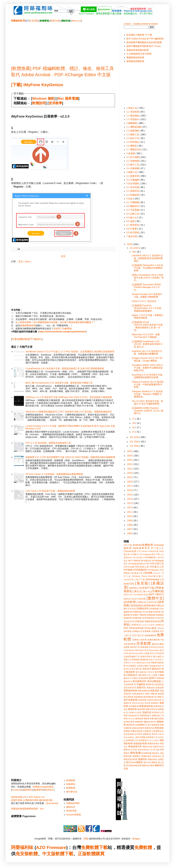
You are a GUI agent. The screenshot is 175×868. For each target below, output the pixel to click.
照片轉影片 (159, 697)
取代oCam (134, 653)
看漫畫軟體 (134, 706)
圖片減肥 (157, 657)
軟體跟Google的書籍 (43, 787)
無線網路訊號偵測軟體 (144, 697)
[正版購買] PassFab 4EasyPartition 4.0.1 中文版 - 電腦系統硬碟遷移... (147, 308)
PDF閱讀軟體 (140, 570)
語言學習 (138, 734)
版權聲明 (38, 790)
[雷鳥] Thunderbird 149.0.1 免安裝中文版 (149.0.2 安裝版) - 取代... (148, 278)
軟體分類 (55, 21)
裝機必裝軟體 (136, 731)
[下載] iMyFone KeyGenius (37, 85)
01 (134, 432)
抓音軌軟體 (143, 678)
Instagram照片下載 (151, 554)
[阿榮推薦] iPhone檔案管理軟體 (147, 612)
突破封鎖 (147, 712)
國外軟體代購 (46, 800)
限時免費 (135, 753)
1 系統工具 (132, 108)
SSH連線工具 (136, 573)
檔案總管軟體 (130, 691)
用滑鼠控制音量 (154, 700)
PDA (148, 564)
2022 (130, 464)
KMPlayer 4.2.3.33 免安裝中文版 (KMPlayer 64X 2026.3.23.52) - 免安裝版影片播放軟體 (69, 397)
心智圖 (154, 675)
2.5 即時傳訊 (133, 142)
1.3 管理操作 (133, 119)
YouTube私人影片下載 (134, 579)
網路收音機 (149, 719)
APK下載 (128, 545)
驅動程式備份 (148, 765)
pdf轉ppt (136, 631)
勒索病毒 (144, 647)
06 (134, 423)
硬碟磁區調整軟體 (135, 61)
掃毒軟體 (160, 678)
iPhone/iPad (136, 628)
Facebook (17, 790)
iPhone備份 (151, 628)
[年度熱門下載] (147, 588)
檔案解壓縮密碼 (28, 325)
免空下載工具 (138, 635)
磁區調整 (141, 709)
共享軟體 (144, 643)
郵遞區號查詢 (153, 744)
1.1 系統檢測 (133, 112)
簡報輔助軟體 (134, 716)
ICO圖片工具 (136, 554)
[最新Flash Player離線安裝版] (136, 595)
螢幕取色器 (149, 728)
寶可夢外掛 (137, 669)
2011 (130, 512)
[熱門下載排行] (156, 594)
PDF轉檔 (128, 570)
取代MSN (140, 650)
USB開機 (147, 573)
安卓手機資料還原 (139, 663)
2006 (130, 533)
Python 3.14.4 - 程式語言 (144, 301)
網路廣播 (139, 719)
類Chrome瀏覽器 (135, 762)
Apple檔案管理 (141, 548)
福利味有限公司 (19, 797)
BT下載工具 (157, 548)
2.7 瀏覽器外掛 (134, 150)
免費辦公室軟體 (139, 640)
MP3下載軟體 (134, 561)
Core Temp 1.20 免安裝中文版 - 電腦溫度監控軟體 (50, 491)
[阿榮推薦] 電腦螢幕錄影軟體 (147, 621)
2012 (130, 508)
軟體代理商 (17, 800)
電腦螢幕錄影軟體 (135, 58)
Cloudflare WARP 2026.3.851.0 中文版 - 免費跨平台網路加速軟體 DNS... (147, 368)
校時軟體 (150, 684)
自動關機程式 (141, 725)
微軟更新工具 (144, 675)
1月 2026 (135, 446)
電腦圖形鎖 (157, 756)
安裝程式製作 (143, 666)
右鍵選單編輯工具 (132, 657)
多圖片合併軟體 (155, 660)
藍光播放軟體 (153, 725)
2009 (130, 521)
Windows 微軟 (43, 98)
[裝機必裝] (142, 602)
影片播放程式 (154, 669)
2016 (130, 490)
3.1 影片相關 (133, 157)
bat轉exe (160, 625)
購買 (100, 854)
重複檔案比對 (135, 747)
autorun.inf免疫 (148, 625)
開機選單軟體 (158, 747)
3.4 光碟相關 (133, 168)
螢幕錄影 (159, 728)
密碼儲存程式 (155, 666)
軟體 (33, 854)
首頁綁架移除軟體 (134, 765)
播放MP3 (128, 681)
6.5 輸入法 (132, 218)
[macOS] (129, 584)
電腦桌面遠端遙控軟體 (137, 50)
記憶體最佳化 (158, 731)
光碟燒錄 (155, 631)
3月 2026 (135, 437)
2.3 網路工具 (133, 135)
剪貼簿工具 (135, 647)
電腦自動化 (153, 759)
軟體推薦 (71, 780)
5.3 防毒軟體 (133, 195)
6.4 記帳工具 (133, 214)
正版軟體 (87, 854)
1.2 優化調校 (133, 116)
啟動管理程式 (146, 657)
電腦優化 (136, 756)
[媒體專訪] (134, 588)
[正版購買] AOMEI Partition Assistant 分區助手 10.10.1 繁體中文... (148, 411)
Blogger (136, 839)
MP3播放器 (146, 561)
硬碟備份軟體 (146, 706)
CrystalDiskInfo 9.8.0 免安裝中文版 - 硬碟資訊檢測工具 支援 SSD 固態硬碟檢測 (65, 369)
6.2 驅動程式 (133, 206)
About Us (77, 21)
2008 (130, 525)
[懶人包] (147, 591)
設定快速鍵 (129, 734)
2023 (130, 460)
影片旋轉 (140, 672)
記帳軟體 (147, 731)
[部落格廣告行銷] (152, 606)
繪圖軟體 (139, 722)
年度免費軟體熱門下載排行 (27, 339)
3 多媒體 (131, 153)
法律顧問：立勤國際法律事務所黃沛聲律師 (141, 24)
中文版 (49, 854)
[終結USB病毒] (139, 599)
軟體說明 (39, 103)
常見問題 (34, 21)
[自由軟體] (130, 602)
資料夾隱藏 (140, 737)
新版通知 (71, 784)
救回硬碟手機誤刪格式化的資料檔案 (144, 42)
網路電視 (130, 722)
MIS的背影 (72, 811)
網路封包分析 (129, 719)
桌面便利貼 (159, 684)
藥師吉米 (71, 807)
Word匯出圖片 (156, 576)
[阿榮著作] (136, 625)
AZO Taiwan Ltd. (37, 797)
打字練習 (134, 678)
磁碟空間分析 (152, 709)
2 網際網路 (132, 123)
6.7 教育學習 (133, 225)
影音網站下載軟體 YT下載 (139, 35)
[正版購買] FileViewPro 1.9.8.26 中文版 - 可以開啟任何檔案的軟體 (147, 268)
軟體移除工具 (132, 740)
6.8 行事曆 (132, 229)
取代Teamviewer (152, 650)
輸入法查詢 (154, 740)
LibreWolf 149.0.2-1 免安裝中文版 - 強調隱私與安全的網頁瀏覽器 (147, 258)
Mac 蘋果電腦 (68, 98)
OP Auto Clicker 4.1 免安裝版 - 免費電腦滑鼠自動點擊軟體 (54, 474)
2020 (130, 473)
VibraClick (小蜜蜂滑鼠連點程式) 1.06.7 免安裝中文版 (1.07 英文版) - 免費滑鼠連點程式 (69, 412)
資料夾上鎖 (157, 734)
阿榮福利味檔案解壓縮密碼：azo (27, 809)
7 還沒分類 (132, 236)
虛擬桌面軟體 (138, 728)
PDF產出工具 (157, 567)
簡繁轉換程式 (146, 715)
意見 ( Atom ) (25, 262)
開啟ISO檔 (147, 747)
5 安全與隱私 (133, 184)
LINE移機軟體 (150, 557)
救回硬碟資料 (140, 681)
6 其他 (130, 199)
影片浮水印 (149, 672)
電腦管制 (142, 759)
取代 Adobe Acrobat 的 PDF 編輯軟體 (145, 39)
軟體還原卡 (144, 740)
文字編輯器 (139, 684)
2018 (130, 482)
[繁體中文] (155, 598)
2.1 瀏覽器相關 (134, 127)
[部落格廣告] (137, 606)
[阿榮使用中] (143, 609)
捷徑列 (152, 678)
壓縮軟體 (144, 660)
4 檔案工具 (132, 172)
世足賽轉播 (146, 631)
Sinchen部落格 (74, 815)
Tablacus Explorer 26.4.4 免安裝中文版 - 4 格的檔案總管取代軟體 (148, 384)
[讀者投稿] (152, 602)
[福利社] (127, 599)
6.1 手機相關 (133, 202)
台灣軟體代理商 (31, 800)
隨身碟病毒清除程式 (150, 753)
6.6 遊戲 (131, 221)
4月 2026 (135, 248)
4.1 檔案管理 (133, 176)
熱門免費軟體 (131, 700)
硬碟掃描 (158, 706)
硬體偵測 (132, 709)
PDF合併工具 (142, 567)
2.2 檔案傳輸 (133, 131)
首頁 (63, 256)
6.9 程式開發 (133, 233)
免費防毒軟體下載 (156, 640)
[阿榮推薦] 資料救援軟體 (143, 618)
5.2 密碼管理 (133, 191)
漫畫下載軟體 (151, 694)
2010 (130, 516)
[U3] (162, 579)
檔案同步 (141, 688)
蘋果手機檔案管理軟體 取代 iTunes (144, 46)
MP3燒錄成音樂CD (137, 564)
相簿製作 (155, 703)
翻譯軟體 (130, 725)
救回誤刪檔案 (154, 681)
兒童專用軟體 (130, 644)
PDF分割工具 (157, 564)
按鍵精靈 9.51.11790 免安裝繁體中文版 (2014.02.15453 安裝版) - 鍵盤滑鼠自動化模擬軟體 (70, 457)
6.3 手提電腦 (133, 210)
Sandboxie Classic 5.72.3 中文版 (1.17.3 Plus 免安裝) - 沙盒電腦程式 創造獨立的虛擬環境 (70, 352)
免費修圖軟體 (150, 635)
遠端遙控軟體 (140, 743)
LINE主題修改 (137, 558)
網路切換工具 (158, 715)
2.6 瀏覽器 (132, 146)
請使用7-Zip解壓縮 (62, 329)
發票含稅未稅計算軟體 (141, 703)
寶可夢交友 (72, 792)
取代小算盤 (144, 653)
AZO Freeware (51, 847)
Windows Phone (140, 576)
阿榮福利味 (22, 847)
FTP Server (142, 551)
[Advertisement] (63, 42)
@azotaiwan (52, 803)
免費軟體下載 (94, 847)
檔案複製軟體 (144, 691)
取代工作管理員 (157, 653)
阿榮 (86, 839)
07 (134, 419)
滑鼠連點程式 (138, 694)
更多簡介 (49, 790)
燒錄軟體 (142, 700)
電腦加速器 (146, 756)
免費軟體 (143, 847)
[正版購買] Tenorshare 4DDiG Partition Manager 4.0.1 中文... (146, 287)
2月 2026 (135, 442)
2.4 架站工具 (133, 138)
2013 (130, 503)
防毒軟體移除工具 (145, 750)
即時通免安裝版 (155, 647)
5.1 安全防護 (133, 187)
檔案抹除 (151, 688)
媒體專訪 (28, 790)
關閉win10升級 (130, 750)
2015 (130, 495)
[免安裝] (142, 583)
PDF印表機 (129, 567)
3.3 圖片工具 (133, 165)
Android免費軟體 (143, 545)
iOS (126, 628)
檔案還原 (155, 691)
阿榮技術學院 (73, 803)
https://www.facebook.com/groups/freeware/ (62, 332)
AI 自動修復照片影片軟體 (139, 54)
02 (134, 427)
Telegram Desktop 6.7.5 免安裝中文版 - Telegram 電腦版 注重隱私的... (147, 394)
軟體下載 (64, 854)
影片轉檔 (159, 672)
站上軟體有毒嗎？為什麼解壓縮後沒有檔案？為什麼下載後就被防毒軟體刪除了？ (56, 322)
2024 (130, 456)
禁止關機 (130, 713)
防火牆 (156, 750)
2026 (130, 244)
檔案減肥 (160, 688)
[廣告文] (138, 591)
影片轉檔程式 (131, 675)
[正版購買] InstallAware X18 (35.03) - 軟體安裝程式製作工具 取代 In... (147, 344)
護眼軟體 (147, 734)
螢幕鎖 (127, 731)
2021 (130, 469)
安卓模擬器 (131, 666)
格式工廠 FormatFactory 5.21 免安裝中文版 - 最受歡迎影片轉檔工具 (59, 383)
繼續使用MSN (150, 722)
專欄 (145, 669)
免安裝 (22, 854)
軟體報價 (71, 788)
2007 (130, 529)
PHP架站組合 (153, 570)
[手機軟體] (157, 591)
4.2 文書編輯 (133, 180)
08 (134, 252)
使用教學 (55, 103)
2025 (130, 451)
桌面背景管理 (130, 688)
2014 (130, 499)
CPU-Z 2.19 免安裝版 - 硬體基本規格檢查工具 (48, 443)
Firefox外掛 (153, 551)
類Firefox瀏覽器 (151, 762)
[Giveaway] (153, 579)
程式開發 (138, 713)
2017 (130, 486)
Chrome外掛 (130, 551)
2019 (130, 477)
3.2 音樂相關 (133, 161)
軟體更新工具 (152, 737)
